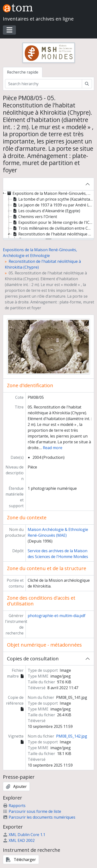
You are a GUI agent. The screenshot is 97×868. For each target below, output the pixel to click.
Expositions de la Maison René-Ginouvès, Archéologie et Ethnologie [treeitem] (50, 193)
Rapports (14, 806)
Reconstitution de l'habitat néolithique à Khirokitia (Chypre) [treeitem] (53, 234)
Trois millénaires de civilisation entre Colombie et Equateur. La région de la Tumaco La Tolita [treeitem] (53, 228)
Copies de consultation (33, 659)
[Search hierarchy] (44, 84)
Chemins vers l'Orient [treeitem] (35, 217)
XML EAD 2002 (19, 840)
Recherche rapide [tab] (23, 72)
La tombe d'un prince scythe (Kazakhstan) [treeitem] (53, 199)
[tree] (48, 215)
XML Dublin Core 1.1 (24, 835)
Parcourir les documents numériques (39, 817)
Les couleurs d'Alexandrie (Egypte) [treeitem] (46, 211)
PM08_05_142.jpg (72, 736)
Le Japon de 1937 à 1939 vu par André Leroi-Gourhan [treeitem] (53, 205)
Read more (53, 448)
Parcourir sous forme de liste (32, 811)
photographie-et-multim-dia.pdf (57, 616)
